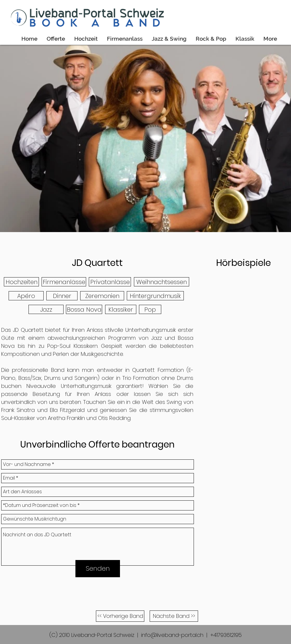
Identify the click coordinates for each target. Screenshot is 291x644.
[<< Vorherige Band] (120, 616)
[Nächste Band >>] (174, 616)
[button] (21, 282)
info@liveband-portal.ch (172, 635)
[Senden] (98, 569)
